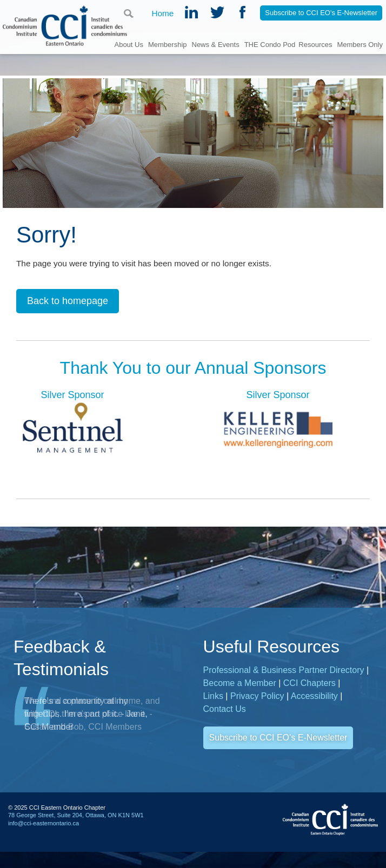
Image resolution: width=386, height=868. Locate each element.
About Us (128, 44)
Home (162, 14)
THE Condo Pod (270, 44)
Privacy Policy (257, 699)
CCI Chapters (310, 686)
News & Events (216, 44)
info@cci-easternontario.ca (44, 825)
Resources (315, 44)
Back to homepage (68, 303)
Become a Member (240, 686)
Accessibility (314, 699)
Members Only (360, 44)
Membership (168, 44)
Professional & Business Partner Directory (284, 673)
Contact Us (225, 712)
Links (213, 699)
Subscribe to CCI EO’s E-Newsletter (278, 740)
